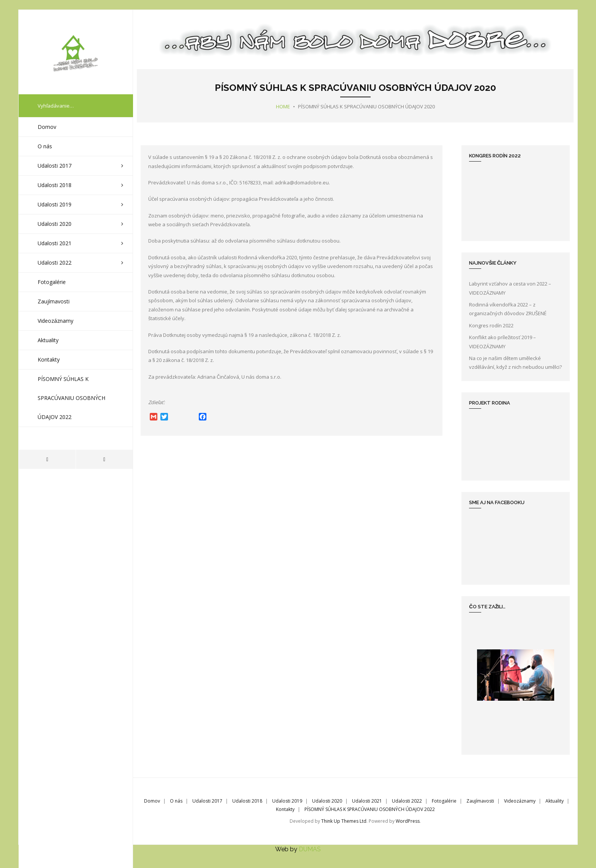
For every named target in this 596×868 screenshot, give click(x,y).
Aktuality (555, 801)
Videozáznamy (520, 801)
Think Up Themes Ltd (344, 821)
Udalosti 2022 (407, 801)
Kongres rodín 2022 (491, 325)
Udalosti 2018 (247, 801)
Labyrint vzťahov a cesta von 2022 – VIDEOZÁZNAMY (510, 288)
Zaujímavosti (480, 801)
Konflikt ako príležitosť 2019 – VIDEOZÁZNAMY (502, 341)
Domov (152, 801)
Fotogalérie (444, 801)
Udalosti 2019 (287, 801)
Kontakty (285, 809)
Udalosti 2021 (367, 801)
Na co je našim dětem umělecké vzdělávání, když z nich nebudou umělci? (515, 362)
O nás (176, 801)
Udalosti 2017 (207, 801)
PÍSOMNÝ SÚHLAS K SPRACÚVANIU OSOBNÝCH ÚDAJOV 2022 (370, 809)
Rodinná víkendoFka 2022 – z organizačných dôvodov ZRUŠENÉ (508, 309)
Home (283, 106)
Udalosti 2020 (327, 801)
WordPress (408, 821)
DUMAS (310, 849)
